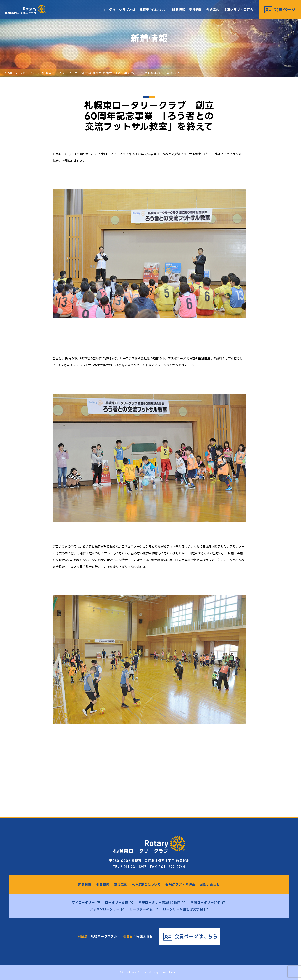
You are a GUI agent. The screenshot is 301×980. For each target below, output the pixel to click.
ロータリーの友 (141, 909)
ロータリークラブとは (119, 10)
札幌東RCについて (154, 10)
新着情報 (179, 10)
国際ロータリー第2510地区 (159, 903)
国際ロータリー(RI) (206, 903)
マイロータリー (83, 903)
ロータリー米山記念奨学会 (183, 909)
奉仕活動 (196, 10)
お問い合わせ (210, 885)
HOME (8, 73)
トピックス (27, 73)
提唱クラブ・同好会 (239, 10)
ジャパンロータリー (105, 909)
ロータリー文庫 (117, 903)
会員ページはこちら (196, 936)
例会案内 (213, 10)
